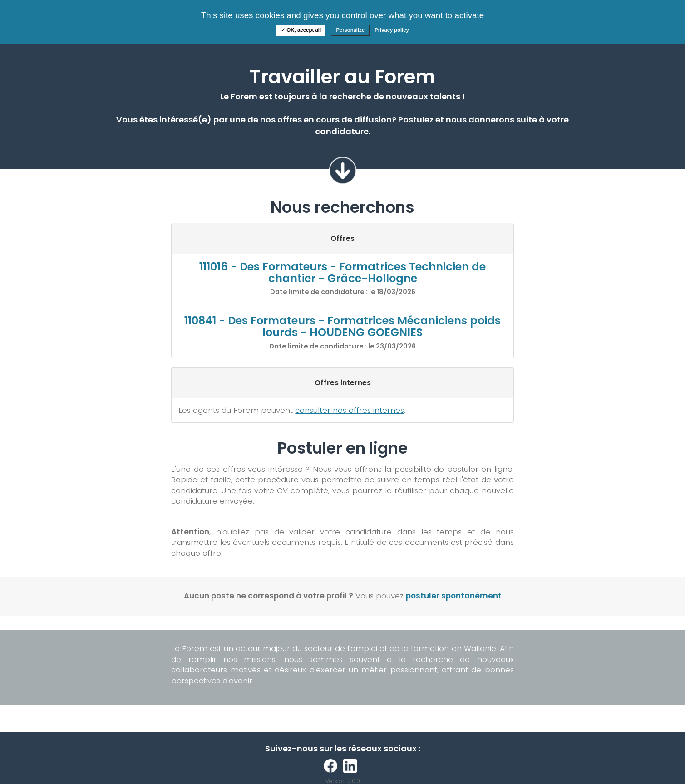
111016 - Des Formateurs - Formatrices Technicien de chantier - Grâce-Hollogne (342, 272)
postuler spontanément (454, 596)
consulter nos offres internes (350, 410)
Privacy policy (392, 30)
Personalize (350, 30)
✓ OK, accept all (301, 30)
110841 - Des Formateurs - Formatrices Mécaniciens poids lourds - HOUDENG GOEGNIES (342, 326)
